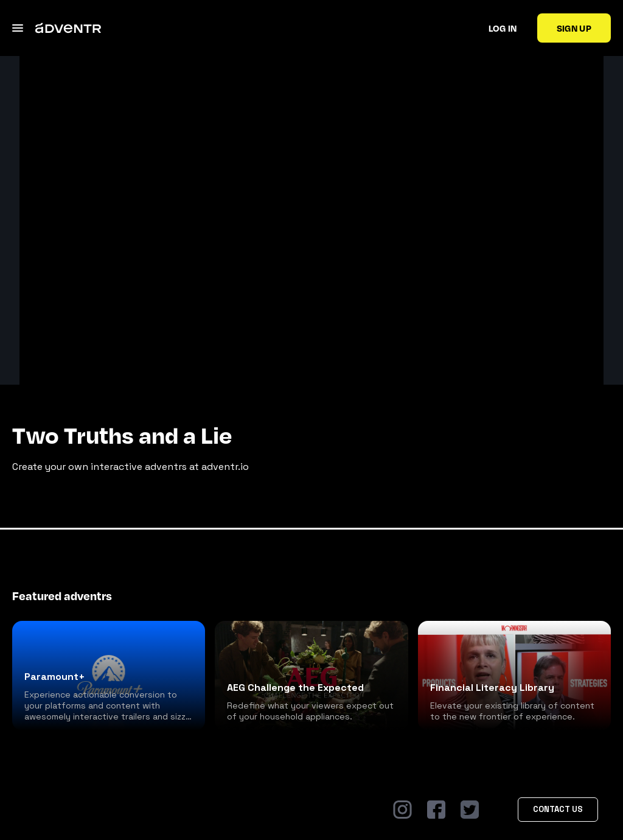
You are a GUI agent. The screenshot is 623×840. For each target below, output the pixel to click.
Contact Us (558, 809)
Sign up (574, 28)
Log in (503, 28)
